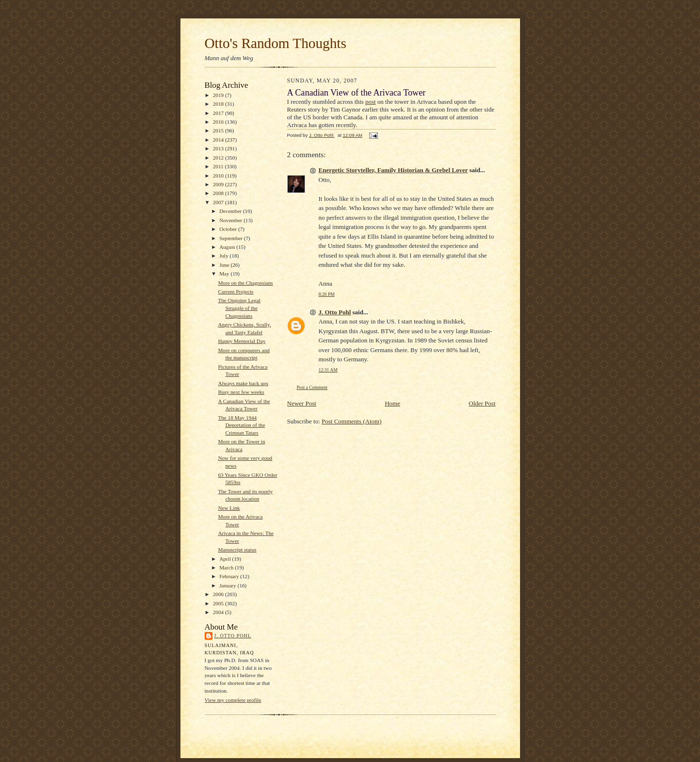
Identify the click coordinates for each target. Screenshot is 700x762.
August (228, 247)
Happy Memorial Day (242, 341)
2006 (219, 594)
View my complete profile (233, 700)
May (225, 274)
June (225, 265)
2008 (219, 193)
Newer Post (302, 403)
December (231, 211)
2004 (219, 612)
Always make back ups (243, 383)
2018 (219, 104)
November (231, 220)
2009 (219, 184)
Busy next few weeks (241, 392)
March (227, 567)
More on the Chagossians (245, 283)
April (226, 559)
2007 (219, 202)
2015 (219, 130)
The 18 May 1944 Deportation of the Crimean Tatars (241, 425)
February (230, 576)
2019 (219, 95)
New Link (229, 508)
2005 (219, 603)
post (371, 102)
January (228, 585)
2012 (219, 158)
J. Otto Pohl (233, 636)
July (224, 256)
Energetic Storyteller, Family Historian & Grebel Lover (393, 170)
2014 (219, 140)
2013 (219, 148)
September (232, 238)
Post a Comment (312, 387)
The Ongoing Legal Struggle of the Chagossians (239, 308)
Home (392, 403)
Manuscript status (237, 550)
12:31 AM (328, 370)
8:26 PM (327, 294)
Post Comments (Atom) (352, 421)
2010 (219, 176)
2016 (219, 122)
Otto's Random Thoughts (276, 43)
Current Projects (236, 292)
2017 (219, 113)
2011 (219, 166)
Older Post (482, 403)
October (229, 229)
